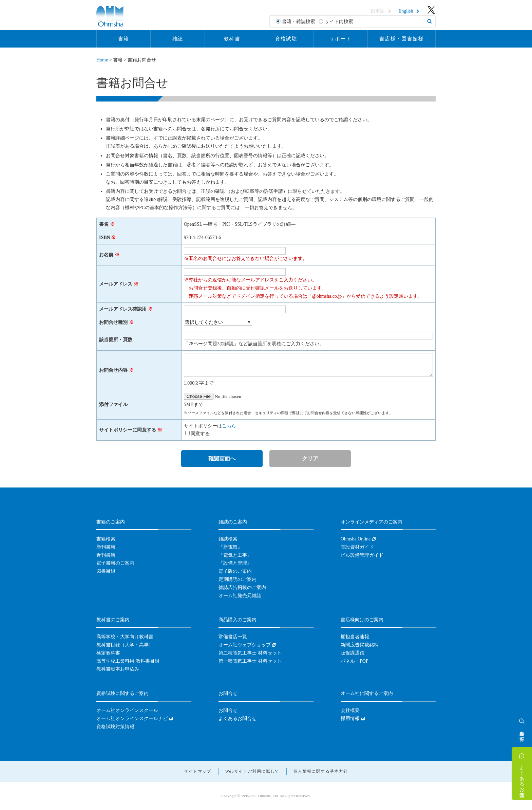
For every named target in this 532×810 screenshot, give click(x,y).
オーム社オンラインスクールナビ (132, 719)
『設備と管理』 (235, 563)
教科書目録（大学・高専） (125, 645)
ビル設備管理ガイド (362, 555)
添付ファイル (113, 404)
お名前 (106, 255)
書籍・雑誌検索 (299, 22)
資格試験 (286, 39)
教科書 (232, 39)
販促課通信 (353, 653)
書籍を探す (522, 733)
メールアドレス (116, 284)
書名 (104, 224)
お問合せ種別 (113, 322)
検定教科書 (108, 653)
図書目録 (106, 571)
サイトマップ (197, 771)
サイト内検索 (339, 22)
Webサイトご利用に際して (252, 771)
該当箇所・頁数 (116, 340)
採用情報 (350, 719)
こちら (229, 426)
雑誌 (178, 39)
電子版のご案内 (235, 571)
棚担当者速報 (355, 637)
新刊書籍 (106, 547)
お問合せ (228, 710)
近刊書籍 (106, 555)
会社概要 (350, 710)
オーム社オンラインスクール (127, 710)
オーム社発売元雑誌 (240, 596)
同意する (200, 434)
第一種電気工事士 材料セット (250, 661)
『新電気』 (230, 547)
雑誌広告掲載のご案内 (242, 587)
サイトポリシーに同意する (128, 430)
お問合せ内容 (113, 370)
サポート (341, 39)
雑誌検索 (228, 539)
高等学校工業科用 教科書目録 (128, 661)
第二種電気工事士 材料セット (250, 653)
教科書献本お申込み (118, 669)
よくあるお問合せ (522, 778)
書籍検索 (106, 539)
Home (102, 60)
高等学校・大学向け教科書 (125, 637)
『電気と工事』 (235, 555)
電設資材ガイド (357, 547)
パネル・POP (355, 661)
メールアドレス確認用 (123, 309)
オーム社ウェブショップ (245, 645)
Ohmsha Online (356, 539)
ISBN (105, 237)
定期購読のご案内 (237, 579)
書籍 (124, 39)
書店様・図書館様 (402, 39)
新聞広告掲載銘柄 (360, 645)
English (406, 11)
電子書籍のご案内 (115, 563)
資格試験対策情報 (115, 727)
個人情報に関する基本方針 (321, 771)
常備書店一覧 (233, 637)
